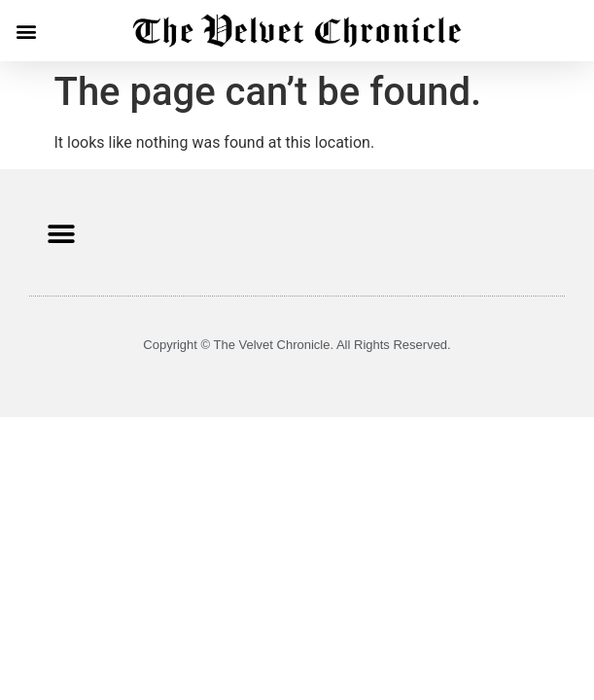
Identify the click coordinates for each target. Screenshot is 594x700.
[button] (26, 31)
